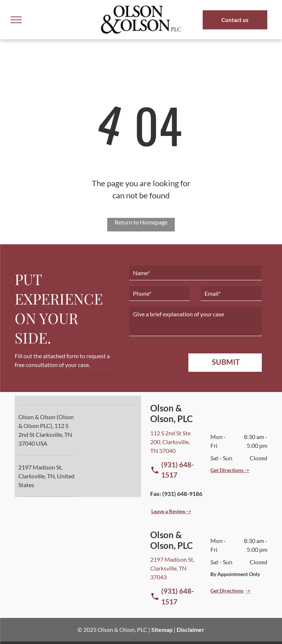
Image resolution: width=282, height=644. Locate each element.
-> (248, 591)
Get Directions (227, 591)
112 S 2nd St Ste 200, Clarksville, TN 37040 (170, 442)
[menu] (16, 20)
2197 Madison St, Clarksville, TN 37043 (172, 568)
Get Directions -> (230, 470)
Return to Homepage (141, 222)
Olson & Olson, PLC (122, 629)
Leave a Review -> (171, 511)
